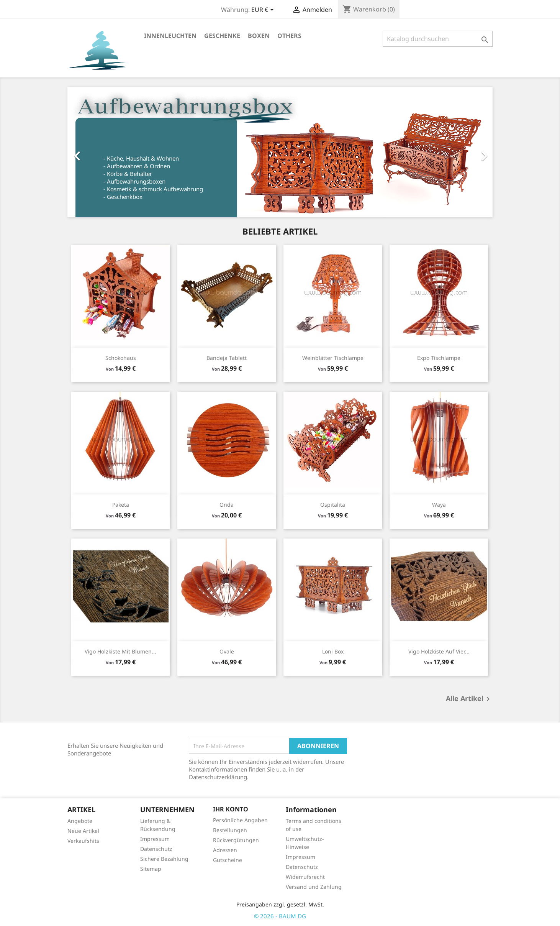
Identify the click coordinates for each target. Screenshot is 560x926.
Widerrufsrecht (305, 877)
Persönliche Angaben (240, 820)
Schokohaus (121, 358)
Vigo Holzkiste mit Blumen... (120, 651)
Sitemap (151, 869)
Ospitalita (333, 505)
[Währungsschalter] (264, 10)
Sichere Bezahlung (164, 859)
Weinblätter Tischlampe (333, 358)
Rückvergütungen (236, 840)
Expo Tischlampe (439, 358)
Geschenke (222, 36)
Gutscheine (228, 860)
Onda (227, 505)
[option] (280, 152)
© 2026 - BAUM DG (280, 916)
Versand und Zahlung (314, 887)
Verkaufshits (83, 841)
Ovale (227, 651)
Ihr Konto (231, 809)
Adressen (225, 850)
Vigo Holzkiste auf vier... (439, 651)
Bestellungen (230, 830)
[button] (99, 152)
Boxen (259, 36)
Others (289, 36)
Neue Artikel (83, 831)
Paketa (121, 505)
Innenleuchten (170, 36)
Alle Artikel (469, 699)
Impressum (155, 839)
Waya (439, 505)
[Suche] (438, 39)
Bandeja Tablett (227, 358)
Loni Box (333, 651)
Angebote (80, 821)
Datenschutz (156, 849)
